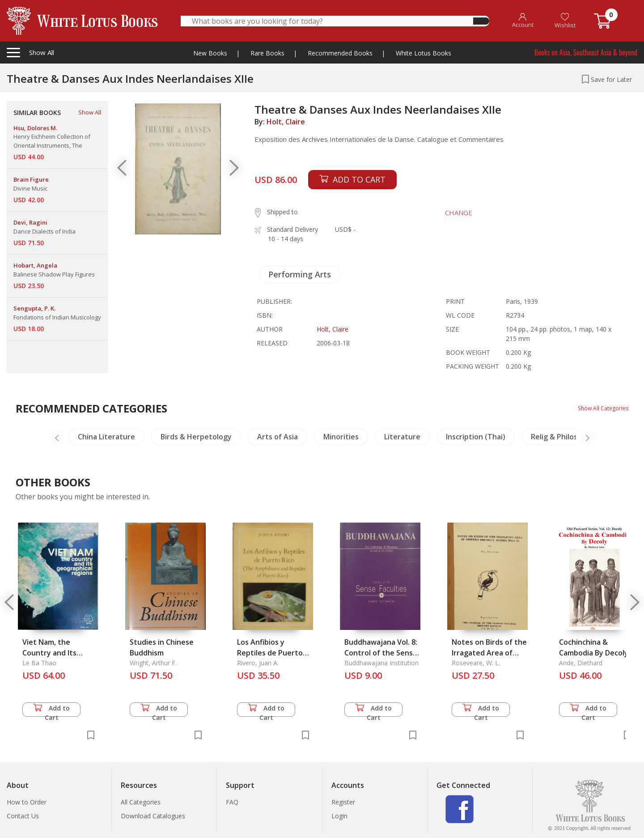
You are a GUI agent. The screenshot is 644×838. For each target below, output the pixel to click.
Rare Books (267, 53)
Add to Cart (51, 710)
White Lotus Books (424, 53)
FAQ (232, 802)
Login (339, 816)
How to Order (27, 802)
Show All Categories (600, 408)
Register (343, 802)
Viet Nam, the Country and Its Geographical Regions (60, 653)
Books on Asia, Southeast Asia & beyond (586, 52)
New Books (210, 53)
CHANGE (451, 213)
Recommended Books (340, 53)
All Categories (141, 802)
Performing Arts (300, 274)
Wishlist (565, 21)
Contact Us (23, 816)
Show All (90, 112)
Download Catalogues (153, 816)
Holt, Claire (286, 122)
